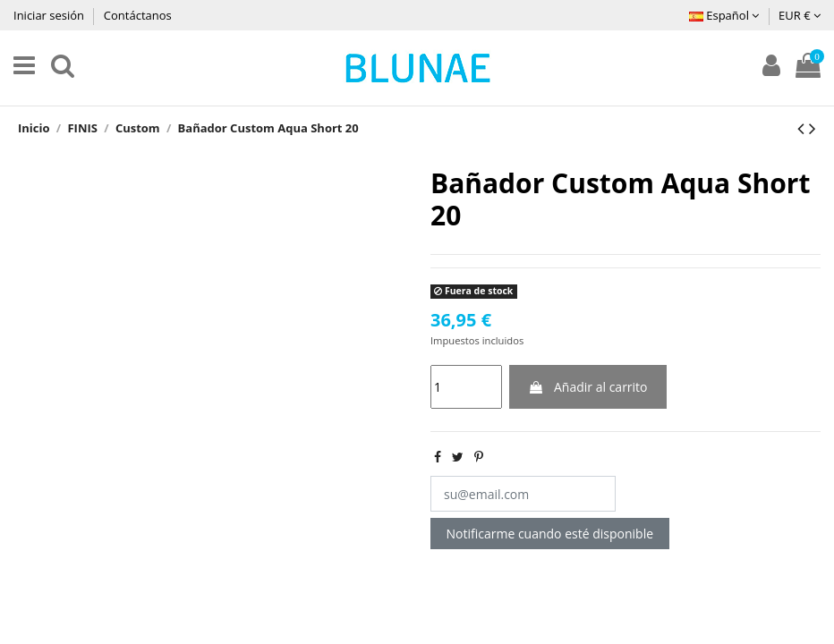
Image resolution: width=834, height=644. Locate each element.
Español (724, 15)
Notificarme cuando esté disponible (550, 534)
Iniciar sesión (50, 15)
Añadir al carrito (587, 387)
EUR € (800, 15)
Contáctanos (138, 15)
